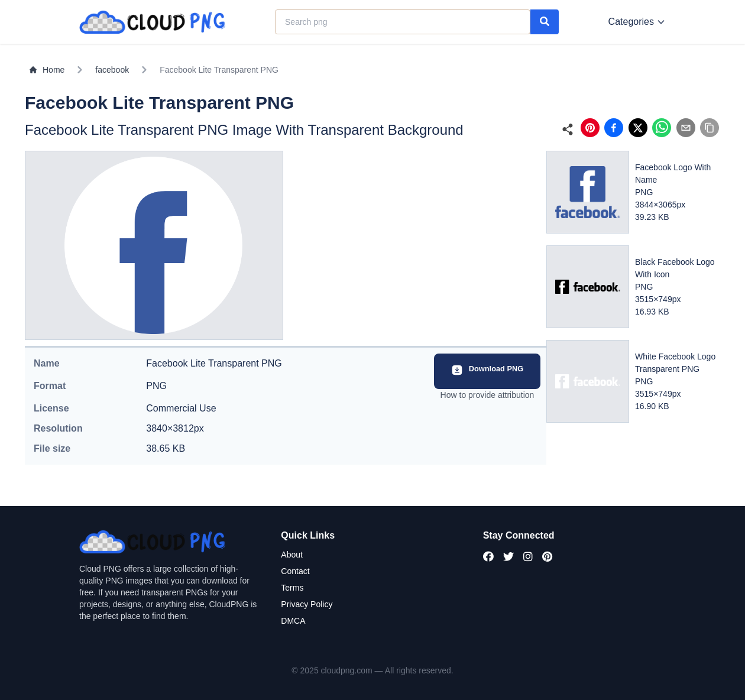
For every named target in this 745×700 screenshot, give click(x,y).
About (292, 555)
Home (47, 70)
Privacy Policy (307, 604)
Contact (295, 571)
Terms (292, 588)
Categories (637, 22)
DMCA (293, 621)
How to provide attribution (488, 395)
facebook (112, 70)
